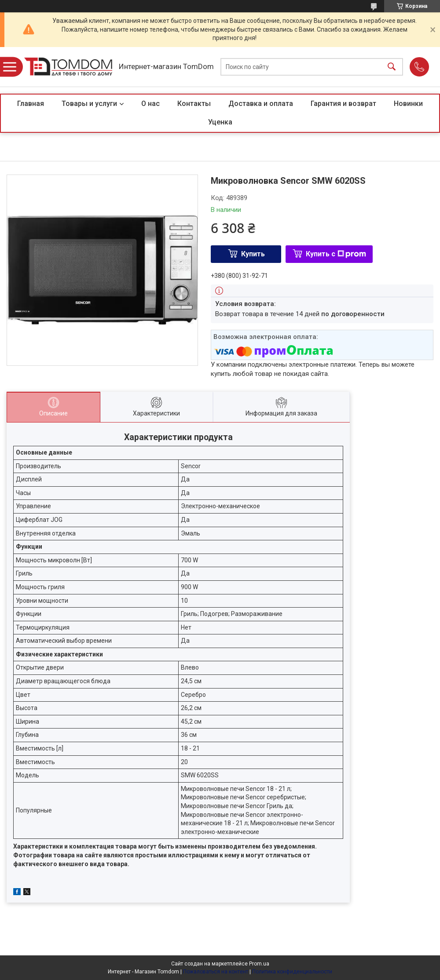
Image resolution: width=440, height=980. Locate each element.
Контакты (194, 104)
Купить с (336, 254)
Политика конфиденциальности (292, 972)
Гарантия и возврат (343, 104)
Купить (253, 254)
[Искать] (392, 67)
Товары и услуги (89, 104)
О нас (150, 104)
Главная (31, 104)
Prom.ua (259, 964)
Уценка (220, 122)
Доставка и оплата (261, 104)
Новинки (408, 104)
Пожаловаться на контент (216, 972)
